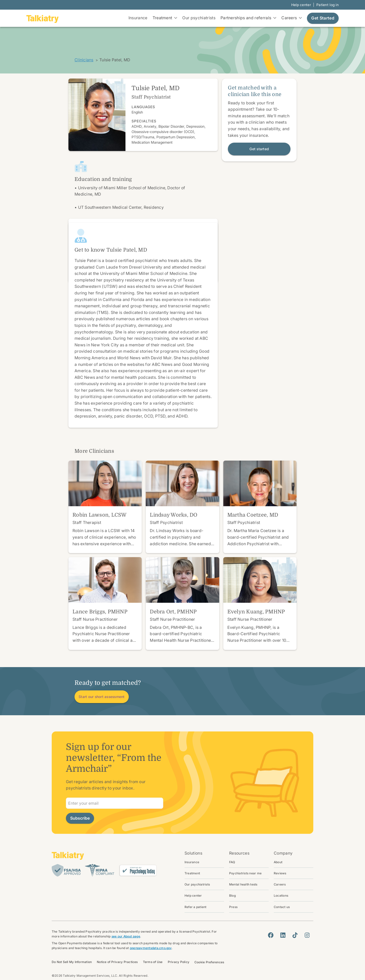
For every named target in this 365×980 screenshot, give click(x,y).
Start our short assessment (102, 697)
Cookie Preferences (209, 962)
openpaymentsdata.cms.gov (151, 948)
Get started (259, 149)
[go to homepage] (43, 18)
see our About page (126, 936)
